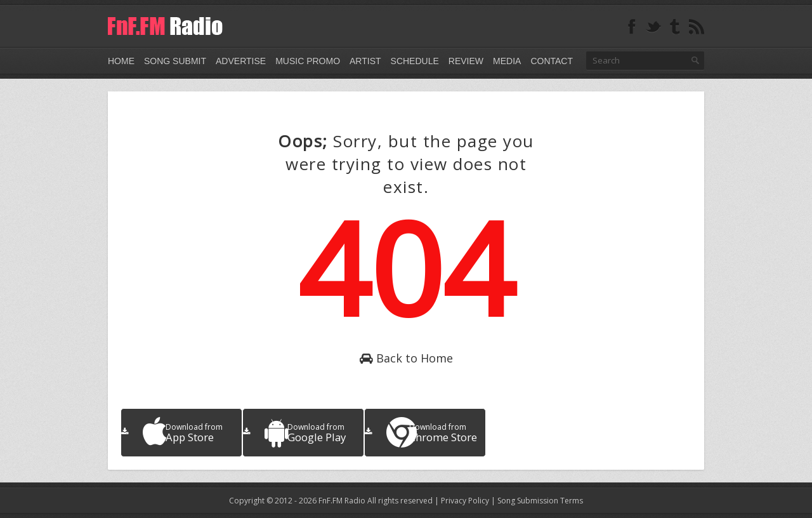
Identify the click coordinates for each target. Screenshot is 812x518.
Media (507, 61)
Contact (552, 61)
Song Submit (175, 61)
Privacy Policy (465, 501)
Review (466, 61)
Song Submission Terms (540, 501)
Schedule (415, 61)
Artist (365, 61)
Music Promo (308, 61)
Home (121, 61)
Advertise (241, 61)
